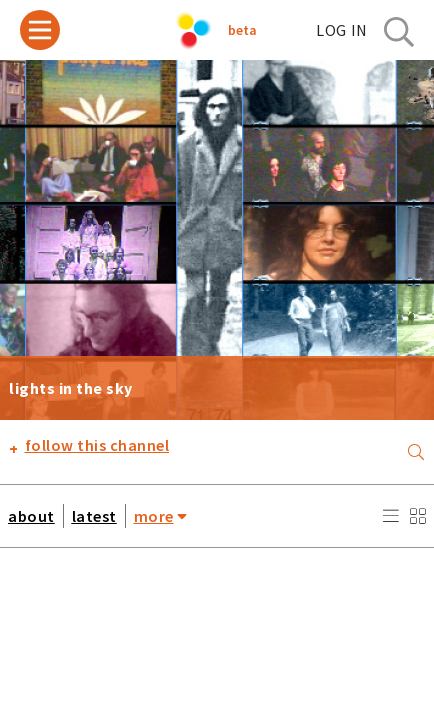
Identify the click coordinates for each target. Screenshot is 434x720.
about (31, 516)
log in (342, 30)
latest (94, 516)
